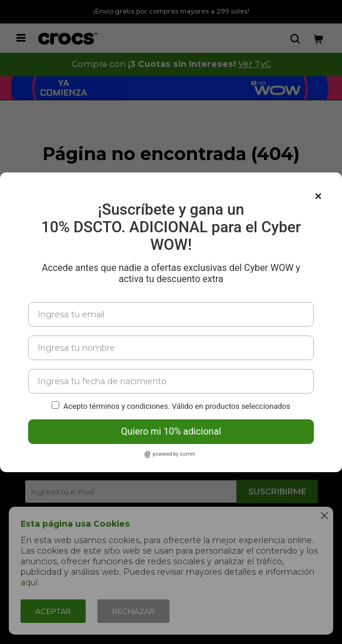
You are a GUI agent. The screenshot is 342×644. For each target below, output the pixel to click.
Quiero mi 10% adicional (171, 420)
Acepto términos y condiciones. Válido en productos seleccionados (177, 394)
